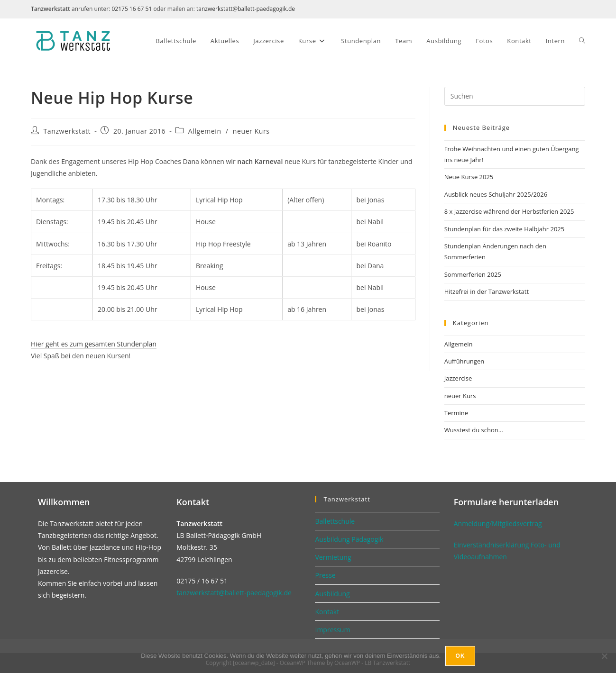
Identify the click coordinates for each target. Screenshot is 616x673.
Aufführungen (464, 361)
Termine (456, 413)
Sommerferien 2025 (473, 274)
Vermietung (333, 557)
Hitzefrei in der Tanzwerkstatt (487, 291)
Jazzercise (458, 378)
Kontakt (327, 612)
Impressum (332, 630)
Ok (460, 656)
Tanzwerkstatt (67, 131)
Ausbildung (332, 594)
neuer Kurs (251, 131)
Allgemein (205, 131)
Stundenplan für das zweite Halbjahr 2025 (505, 229)
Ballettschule (335, 521)
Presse (325, 575)
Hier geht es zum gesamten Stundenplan (94, 344)
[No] (604, 656)
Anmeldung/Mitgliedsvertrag (498, 523)
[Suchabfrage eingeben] (515, 96)
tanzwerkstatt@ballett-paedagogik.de (246, 9)
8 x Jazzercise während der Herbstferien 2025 (509, 211)
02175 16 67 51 (132, 9)
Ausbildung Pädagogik (349, 539)
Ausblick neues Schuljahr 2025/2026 (496, 194)
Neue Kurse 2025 (469, 177)
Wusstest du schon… (474, 430)
